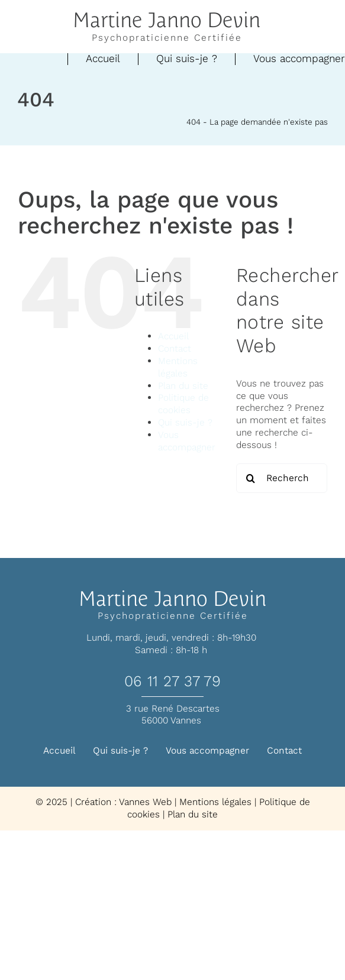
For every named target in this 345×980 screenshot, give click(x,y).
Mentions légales (178, 367)
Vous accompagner (187, 441)
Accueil (173, 336)
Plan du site (183, 386)
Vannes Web (145, 802)
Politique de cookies (183, 404)
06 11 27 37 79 (172, 681)
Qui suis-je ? (185, 422)
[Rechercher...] (282, 478)
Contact (175, 348)
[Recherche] (251, 478)
